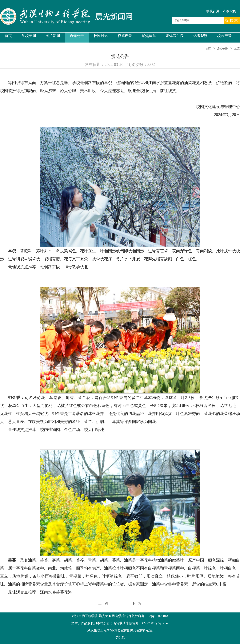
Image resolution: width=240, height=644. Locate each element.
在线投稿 (230, 11)
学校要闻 (29, 36)
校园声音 (224, 36)
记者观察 (200, 36)
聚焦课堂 (149, 36)
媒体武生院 (175, 36)
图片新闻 (53, 36)
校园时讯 (101, 36)
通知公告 (77, 36)
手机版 (120, 637)
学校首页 (213, 11)
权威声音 (125, 36)
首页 (8, 36)
